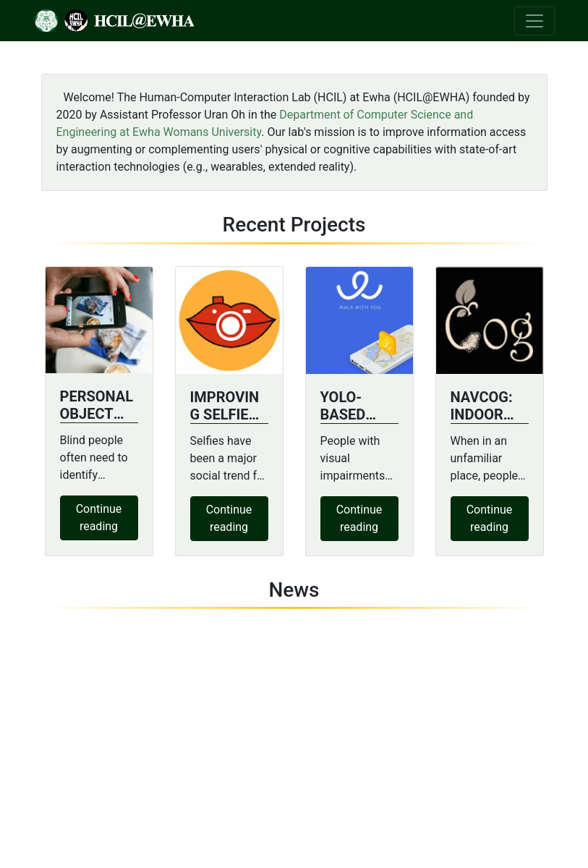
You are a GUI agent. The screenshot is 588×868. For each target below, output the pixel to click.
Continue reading (99, 518)
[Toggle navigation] (534, 21)
